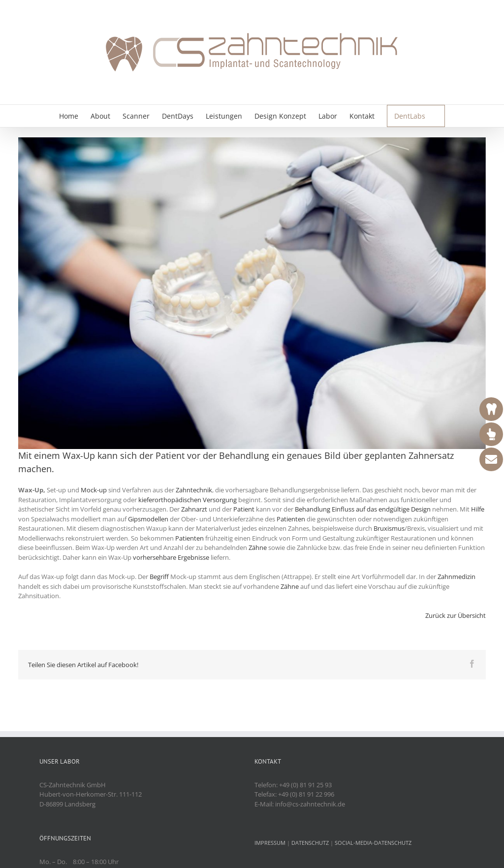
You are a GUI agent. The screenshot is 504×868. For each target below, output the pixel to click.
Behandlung (244, 455)
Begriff (159, 577)
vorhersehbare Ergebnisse (172, 557)
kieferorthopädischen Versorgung (188, 500)
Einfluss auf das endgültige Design (381, 509)
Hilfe (478, 509)
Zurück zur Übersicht (456, 615)
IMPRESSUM (270, 843)
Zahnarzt (194, 509)
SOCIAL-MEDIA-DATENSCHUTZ (373, 843)
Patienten (291, 519)
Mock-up (94, 490)
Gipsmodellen (148, 519)
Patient (170, 455)
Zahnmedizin (457, 577)
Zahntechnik (194, 490)
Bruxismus (389, 528)
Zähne (258, 547)
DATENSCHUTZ (310, 843)
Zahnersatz (431, 455)
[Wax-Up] (252, 293)
